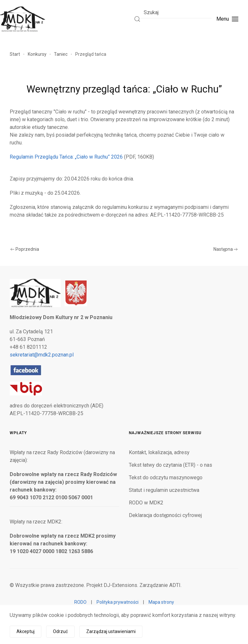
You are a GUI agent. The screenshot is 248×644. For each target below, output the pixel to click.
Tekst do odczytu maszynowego (166, 478)
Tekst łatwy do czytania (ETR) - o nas (170, 465)
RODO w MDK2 (146, 503)
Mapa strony (161, 602)
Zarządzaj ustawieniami (111, 631)
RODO (80, 602)
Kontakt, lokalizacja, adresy (159, 452)
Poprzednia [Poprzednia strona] (25, 249)
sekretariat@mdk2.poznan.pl (42, 355)
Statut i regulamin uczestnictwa (164, 490)
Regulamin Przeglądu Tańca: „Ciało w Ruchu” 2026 (66, 157)
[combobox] (173, 12)
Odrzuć (60, 631)
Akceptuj (26, 631)
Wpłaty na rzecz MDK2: (36, 522)
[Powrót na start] (23, 19)
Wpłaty (18, 433)
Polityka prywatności (118, 602)
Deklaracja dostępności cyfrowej (165, 515)
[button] (227, 19)
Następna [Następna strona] (226, 249)
